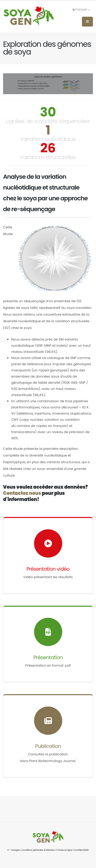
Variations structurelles (48, 157)
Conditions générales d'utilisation (38, 850)
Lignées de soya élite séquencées (48, 121)
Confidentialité (81, 850)
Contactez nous (22, 493)
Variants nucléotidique (48, 139)
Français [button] (81, 10)
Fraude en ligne (65, 850)
